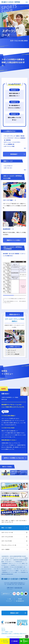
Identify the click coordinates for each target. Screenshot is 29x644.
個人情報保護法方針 (20, 601)
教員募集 (20, 599)
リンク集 (9, 599)
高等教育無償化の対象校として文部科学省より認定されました (14, 634)
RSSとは (3, 628)
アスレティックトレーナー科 (9, 545)
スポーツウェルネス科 (7, 537)
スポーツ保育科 (5, 549)
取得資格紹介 (14, 154)
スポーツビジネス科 (21, 521)
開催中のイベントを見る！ (14, 240)
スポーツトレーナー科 (7, 532)
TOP (3, 521)
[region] (15, 277)
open (27, 2)
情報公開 (3, 630)
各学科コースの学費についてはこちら (14, 458)
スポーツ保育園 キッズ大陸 (7, 632)
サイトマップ (9, 601)
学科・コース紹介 (10, 521)
